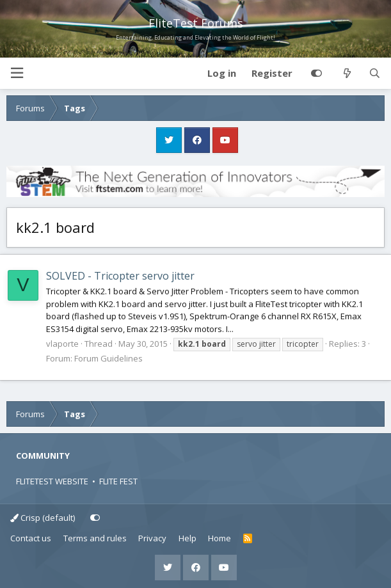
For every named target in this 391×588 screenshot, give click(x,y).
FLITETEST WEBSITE (52, 481)
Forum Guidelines (108, 358)
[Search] (375, 74)
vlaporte (62, 344)
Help (188, 538)
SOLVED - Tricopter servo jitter (120, 276)
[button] (17, 73)
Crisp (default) (43, 518)
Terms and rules (95, 538)
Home (219, 538)
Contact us (31, 538)
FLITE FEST (118, 481)
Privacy (152, 538)
